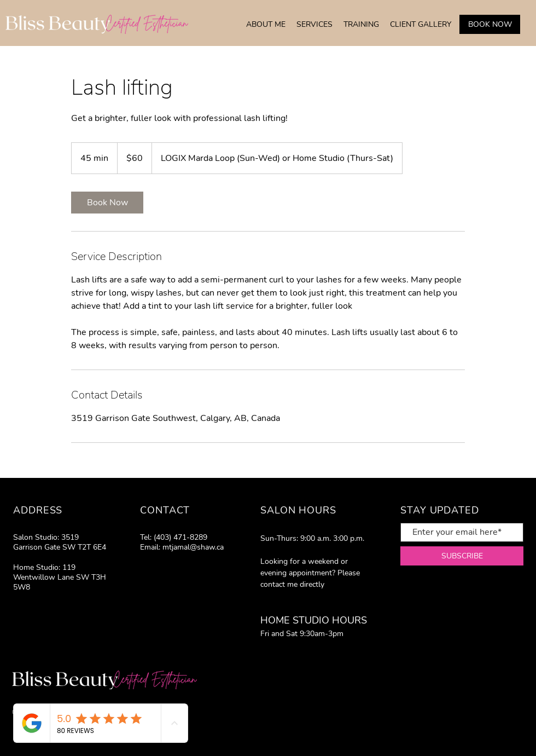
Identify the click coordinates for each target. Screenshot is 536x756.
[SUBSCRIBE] (462, 556)
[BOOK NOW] (490, 24)
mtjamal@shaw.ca (193, 547)
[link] (107, 203)
